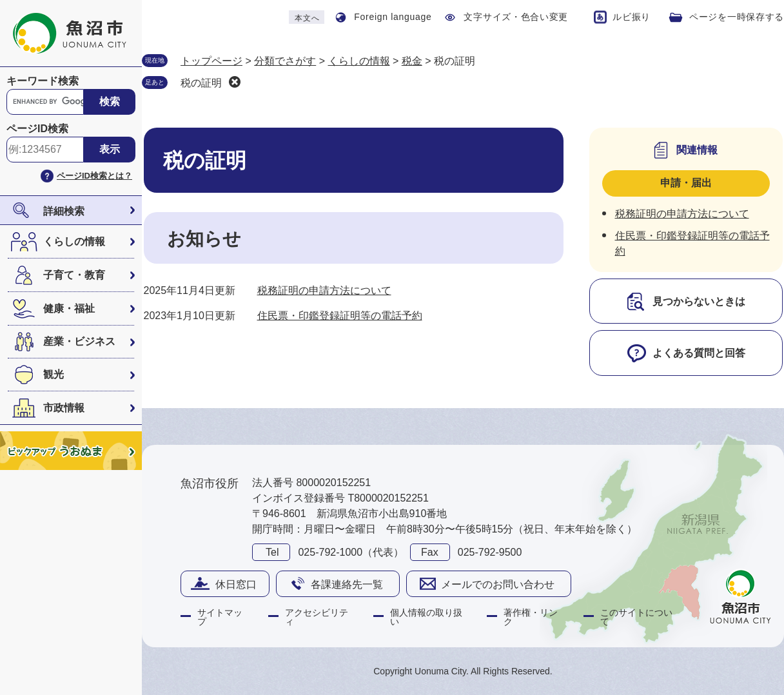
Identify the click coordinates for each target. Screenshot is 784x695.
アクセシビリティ (317, 617)
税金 (412, 61)
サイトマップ (220, 617)
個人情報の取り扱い (426, 617)
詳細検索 (64, 211)
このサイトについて (636, 617)
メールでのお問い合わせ (498, 584)
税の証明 (201, 83)
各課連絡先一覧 (347, 584)
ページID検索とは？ (94, 176)
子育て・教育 (74, 275)
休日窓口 (236, 584)
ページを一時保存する (737, 17)
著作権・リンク (531, 617)
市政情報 (64, 408)
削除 (235, 82)
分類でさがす (285, 61)
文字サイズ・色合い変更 (516, 17)
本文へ (307, 18)
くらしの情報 (74, 241)
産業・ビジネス (79, 341)
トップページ (211, 61)
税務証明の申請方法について (324, 290)
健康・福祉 (69, 308)
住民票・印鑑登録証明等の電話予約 (340, 316)
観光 (54, 374)
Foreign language (393, 17)
